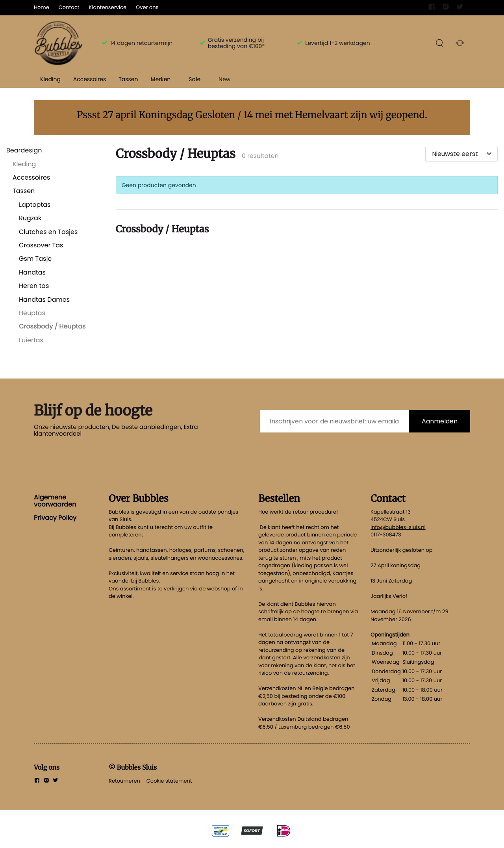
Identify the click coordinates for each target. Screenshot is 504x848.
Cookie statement (169, 781)
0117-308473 (386, 535)
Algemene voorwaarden (55, 501)
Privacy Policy (55, 518)
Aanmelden (440, 421)
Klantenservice (108, 7)
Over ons (147, 7)
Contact (69, 7)
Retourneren (124, 781)
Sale (195, 79)
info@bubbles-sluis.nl (398, 527)
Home (42, 7)
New (224, 79)
